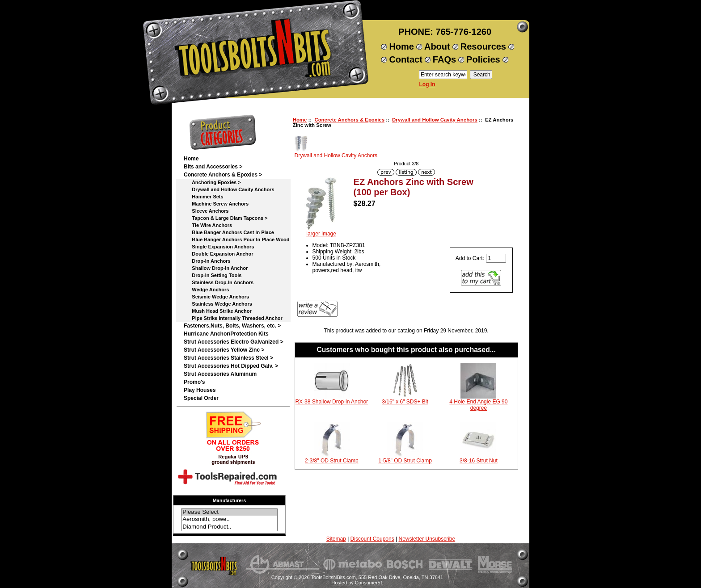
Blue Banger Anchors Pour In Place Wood (237, 239)
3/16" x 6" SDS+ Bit (405, 402)
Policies (483, 59)
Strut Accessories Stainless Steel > (228, 358)
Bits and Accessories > (213, 167)
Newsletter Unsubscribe (427, 539)
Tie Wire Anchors (208, 225)
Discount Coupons (372, 539)
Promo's (194, 382)
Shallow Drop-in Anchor (216, 268)
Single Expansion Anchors (219, 247)
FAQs (444, 59)
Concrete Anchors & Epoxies (349, 120)
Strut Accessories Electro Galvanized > (234, 342)
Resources (483, 46)
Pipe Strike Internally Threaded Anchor (233, 318)
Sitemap (336, 539)
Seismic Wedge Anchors (216, 297)
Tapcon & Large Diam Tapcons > (226, 218)
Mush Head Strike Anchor (218, 311)
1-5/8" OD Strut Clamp (405, 461)
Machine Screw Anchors (216, 204)
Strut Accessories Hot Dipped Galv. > (231, 366)
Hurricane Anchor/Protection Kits (226, 334)
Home (401, 46)
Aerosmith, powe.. (229, 519)
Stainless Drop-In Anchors (219, 282)
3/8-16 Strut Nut (479, 461)
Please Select (229, 512)
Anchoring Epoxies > (212, 182)
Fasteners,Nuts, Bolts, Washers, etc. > (232, 326)
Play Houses (200, 390)
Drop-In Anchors (207, 261)
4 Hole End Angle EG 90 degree (478, 405)
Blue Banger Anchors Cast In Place (229, 232)
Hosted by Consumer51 (357, 583)
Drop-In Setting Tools (213, 275)
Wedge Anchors (206, 290)
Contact (405, 59)
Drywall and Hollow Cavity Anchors (435, 120)
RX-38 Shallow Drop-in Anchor (331, 402)
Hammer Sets (204, 197)
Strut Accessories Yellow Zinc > (224, 350)
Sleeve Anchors (206, 211)
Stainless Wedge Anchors (218, 304)
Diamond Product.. (229, 527)
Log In (427, 84)
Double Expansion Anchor (218, 254)
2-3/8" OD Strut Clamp (332, 461)
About (437, 46)
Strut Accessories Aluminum (220, 374)
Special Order (201, 398)
